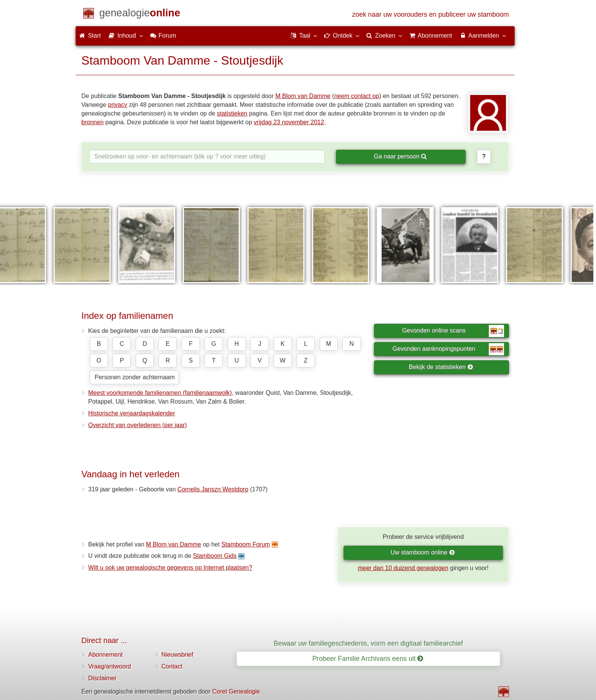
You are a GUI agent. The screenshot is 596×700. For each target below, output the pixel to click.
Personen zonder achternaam (135, 377)
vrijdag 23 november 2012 (289, 122)
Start (90, 36)
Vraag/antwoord (109, 666)
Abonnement (105, 655)
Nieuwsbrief (178, 655)
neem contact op (357, 96)
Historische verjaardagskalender (132, 413)
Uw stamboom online (422, 552)
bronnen (93, 122)
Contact (172, 666)
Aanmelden (483, 35)
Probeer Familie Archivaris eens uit (368, 659)
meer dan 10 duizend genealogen (403, 568)
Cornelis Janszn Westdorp (213, 489)
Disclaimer (102, 678)
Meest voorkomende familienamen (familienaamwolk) (160, 393)
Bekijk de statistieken (441, 367)
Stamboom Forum (246, 544)
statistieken (232, 113)
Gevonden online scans (453, 331)
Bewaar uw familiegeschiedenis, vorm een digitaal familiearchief (368, 643)
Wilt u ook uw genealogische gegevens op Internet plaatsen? (170, 568)
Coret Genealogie (236, 691)
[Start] (140, 14)
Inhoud (125, 35)
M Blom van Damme (303, 96)
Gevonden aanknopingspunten (448, 349)
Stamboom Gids (215, 556)
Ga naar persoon (400, 156)
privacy (118, 105)
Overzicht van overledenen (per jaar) (138, 425)
